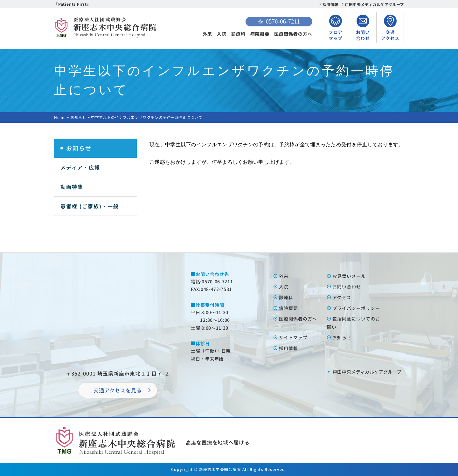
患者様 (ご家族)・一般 (90, 206)
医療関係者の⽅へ (298, 319)
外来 (207, 34)
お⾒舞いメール (349, 276)
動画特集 (72, 187)
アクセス (342, 297)
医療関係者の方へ (293, 34)
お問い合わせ (347, 286)
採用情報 (330, 4)
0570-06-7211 (279, 22)
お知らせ (78, 117)
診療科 (238, 34)
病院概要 (260, 34)
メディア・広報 (80, 167)
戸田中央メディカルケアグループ (374, 4)
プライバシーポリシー (356, 308)
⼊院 (284, 286)
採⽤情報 (288, 348)
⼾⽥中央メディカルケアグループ (367, 372)
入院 (222, 34)
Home (60, 117)
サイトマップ (293, 337)
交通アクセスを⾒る (118, 390)
